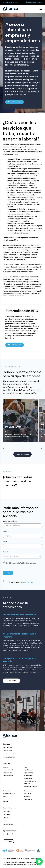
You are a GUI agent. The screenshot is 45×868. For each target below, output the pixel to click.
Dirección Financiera (9, 794)
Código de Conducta (9, 757)
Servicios (6, 552)
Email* (5, 542)
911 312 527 (28, 582)
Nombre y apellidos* (10, 521)
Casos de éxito (7, 751)
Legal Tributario (29, 773)
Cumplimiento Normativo (31, 786)
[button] (3, 447)
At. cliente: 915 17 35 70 (35, 2)
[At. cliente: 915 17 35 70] (27, 2)
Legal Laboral (28, 778)
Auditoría (6, 801)
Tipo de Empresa (9, 808)
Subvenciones (28, 799)
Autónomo (6, 818)
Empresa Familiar (8, 824)
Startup (5, 821)
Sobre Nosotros (7, 747)
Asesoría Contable (8, 770)
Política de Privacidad (31, 862)
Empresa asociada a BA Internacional (15, 864)
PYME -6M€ (6, 811)
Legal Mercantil (28, 770)
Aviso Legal (6, 862)
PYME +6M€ (6, 815)
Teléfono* (6, 531)
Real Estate (27, 794)
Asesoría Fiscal (7, 773)
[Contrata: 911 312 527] (4, 2)
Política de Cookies (17, 862)
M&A (4, 797)
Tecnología (27, 797)
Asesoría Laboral (8, 775)
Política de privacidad (28, 563)
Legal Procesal (28, 775)
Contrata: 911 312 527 (11, 2)
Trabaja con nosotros (9, 754)
